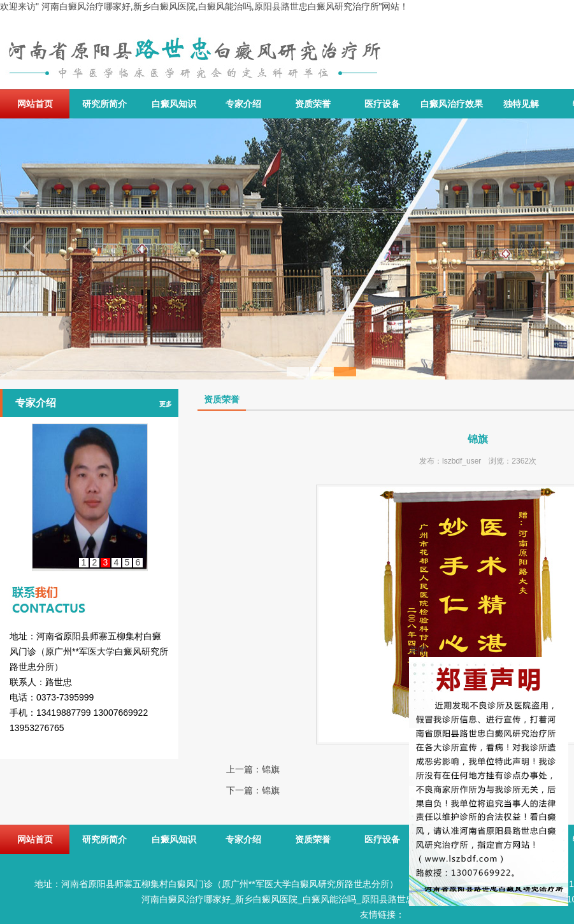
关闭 (418, 650)
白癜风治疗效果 (452, 104)
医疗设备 (382, 104)
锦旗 (271, 769)
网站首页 (35, 104)
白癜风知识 (174, 104)
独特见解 (521, 104)
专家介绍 (243, 104)
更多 (166, 404)
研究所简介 (104, 104)
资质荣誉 (313, 104)
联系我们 (89, 588)
